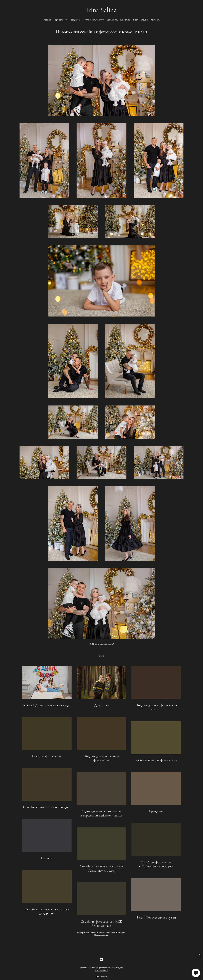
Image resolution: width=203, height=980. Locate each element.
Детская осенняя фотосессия (156, 762)
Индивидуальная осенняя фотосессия (101, 760)
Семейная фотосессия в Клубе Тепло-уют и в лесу (101, 870)
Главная (47, 20)
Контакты (155, 20)
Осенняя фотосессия (47, 758)
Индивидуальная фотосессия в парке (156, 709)
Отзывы (144, 20)
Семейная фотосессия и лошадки (47, 809)
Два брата (101, 707)
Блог (135, 20)
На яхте (47, 860)
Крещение (156, 813)
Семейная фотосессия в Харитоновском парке (156, 866)
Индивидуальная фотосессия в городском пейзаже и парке (101, 815)
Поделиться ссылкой (103, 646)
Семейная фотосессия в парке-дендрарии (47, 913)
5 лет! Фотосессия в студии (156, 919)
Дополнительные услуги (119, 20)
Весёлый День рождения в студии (47, 707)
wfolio (105, 978)
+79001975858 (101, 972)
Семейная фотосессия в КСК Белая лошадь (101, 925)
